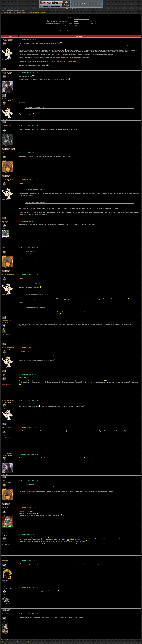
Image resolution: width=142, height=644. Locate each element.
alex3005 (5, 507)
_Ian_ (4, 374)
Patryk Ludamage (8, 39)
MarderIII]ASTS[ (7, 72)
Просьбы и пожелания (20, 12)
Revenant (5, 560)
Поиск (69, 9)
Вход (74, 9)
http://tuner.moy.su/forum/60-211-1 (66, 61)
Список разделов (8, 12)
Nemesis (5, 221)
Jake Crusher (6, 321)
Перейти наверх (71, 640)
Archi (4, 587)
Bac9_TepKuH (7, 427)
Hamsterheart (6, 534)
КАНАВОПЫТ (6, 126)
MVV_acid (5, 614)
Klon (3, 153)
